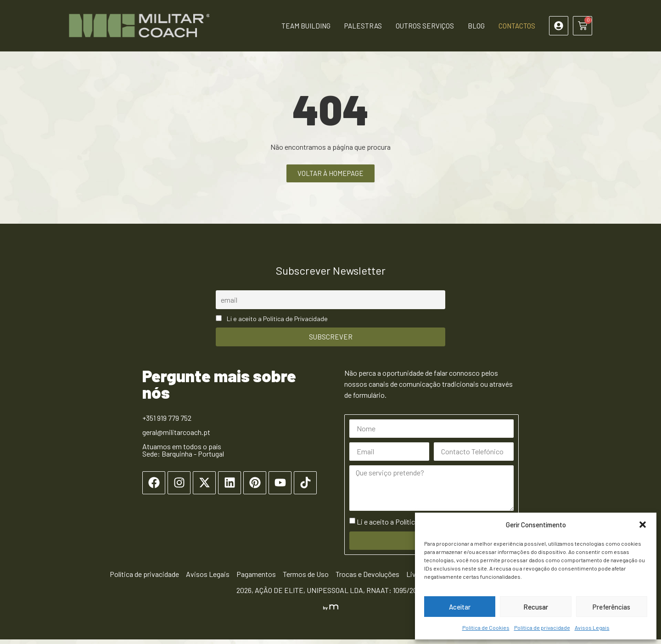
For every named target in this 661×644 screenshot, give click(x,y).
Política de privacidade (542, 627)
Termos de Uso (306, 579)
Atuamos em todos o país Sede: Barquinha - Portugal (183, 455)
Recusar (536, 607)
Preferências (611, 607)
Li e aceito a (411, 526)
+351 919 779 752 (167, 422)
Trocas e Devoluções (367, 579)
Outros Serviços (425, 26)
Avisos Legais (592, 627)
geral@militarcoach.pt (176, 437)
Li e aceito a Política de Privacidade (277, 323)
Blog (476, 26)
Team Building (306, 26)
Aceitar (460, 607)
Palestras (363, 26)
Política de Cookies (486, 627)
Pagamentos (256, 579)
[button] (643, 525)
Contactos (517, 26)
